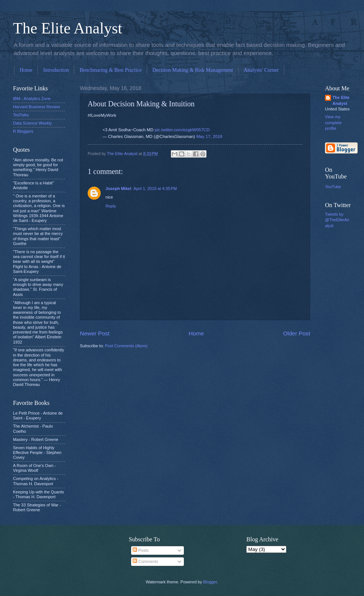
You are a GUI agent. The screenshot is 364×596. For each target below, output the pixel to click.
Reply (111, 206)
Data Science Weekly (32, 123)
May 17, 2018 (209, 136)
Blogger (210, 582)
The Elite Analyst (68, 28)
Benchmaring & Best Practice (110, 70)
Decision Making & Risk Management (193, 70)
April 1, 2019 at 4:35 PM (155, 189)
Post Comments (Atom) (126, 346)
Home (26, 70)
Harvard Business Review (36, 107)
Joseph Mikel (118, 189)
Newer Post (95, 333)
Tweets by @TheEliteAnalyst (337, 220)
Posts (141, 550)
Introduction (56, 70)
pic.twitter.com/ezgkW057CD (182, 130)
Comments (145, 561)
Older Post (297, 333)
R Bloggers (23, 131)
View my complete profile (333, 123)
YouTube (333, 187)
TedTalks (21, 115)
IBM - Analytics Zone (32, 99)
